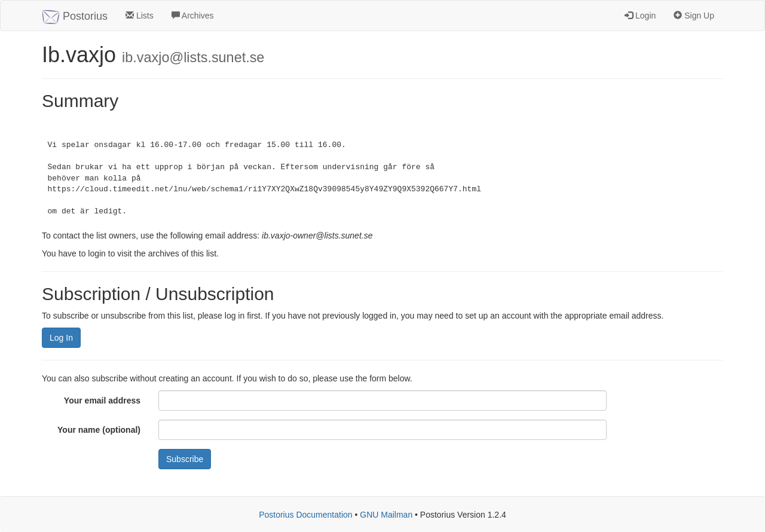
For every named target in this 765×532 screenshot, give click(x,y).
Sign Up (694, 16)
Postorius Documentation (305, 515)
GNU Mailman (386, 515)
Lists (140, 16)
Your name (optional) (99, 430)
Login (640, 16)
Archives (193, 16)
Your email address (102, 400)
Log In (61, 338)
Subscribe (185, 459)
